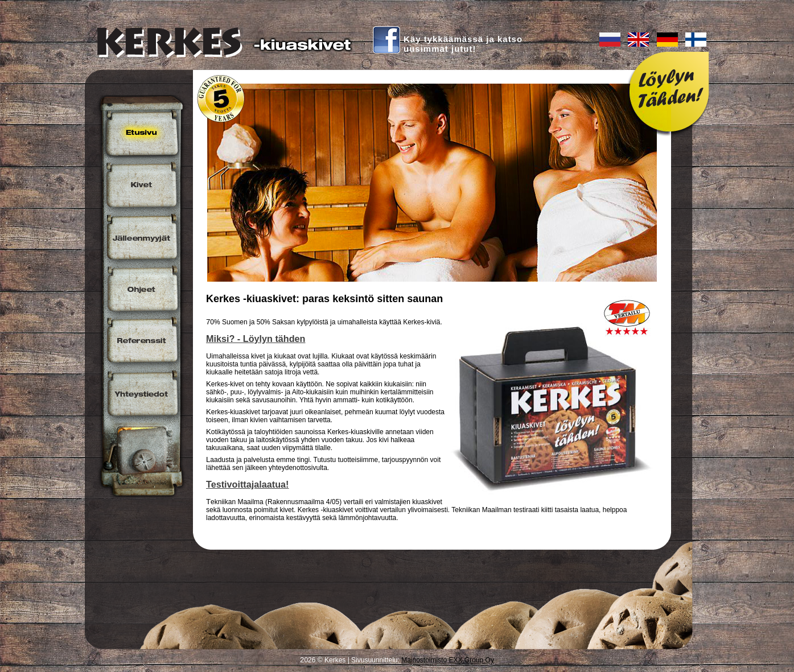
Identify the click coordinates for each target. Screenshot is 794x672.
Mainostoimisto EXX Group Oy (448, 660)
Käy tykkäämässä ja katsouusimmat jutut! (463, 44)
